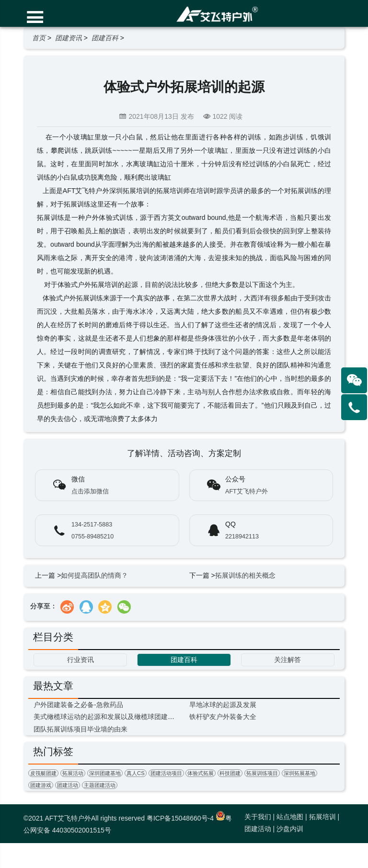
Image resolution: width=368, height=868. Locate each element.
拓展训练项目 (262, 773)
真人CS (136, 773)
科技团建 (230, 773)
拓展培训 (322, 817)
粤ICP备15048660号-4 (180, 818)
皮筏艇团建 (43, 773)
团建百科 (105, 38)
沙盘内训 (290, 829)
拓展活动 (73, 773)
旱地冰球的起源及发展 (223, 705)
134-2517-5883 (92, 525)
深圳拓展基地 (299, 773)
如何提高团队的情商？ (94, 575)
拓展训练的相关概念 (245, 575)
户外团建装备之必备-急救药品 (78, 705)
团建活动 (68, 785)
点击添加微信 (90, 491)
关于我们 (258, 817)
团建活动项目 (166, 773)
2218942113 (242, 537)
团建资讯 (69, 38)
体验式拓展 (201, 773)
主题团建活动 (100, 785)
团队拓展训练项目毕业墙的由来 (80, 729)
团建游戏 (41, 785)
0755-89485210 (92, 537)
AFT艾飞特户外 (247, 491)
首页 (39, 38)
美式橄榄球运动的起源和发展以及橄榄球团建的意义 (111, 717)
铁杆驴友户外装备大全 (223, 717)
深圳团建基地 (105, 773)
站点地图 (290, 817)
